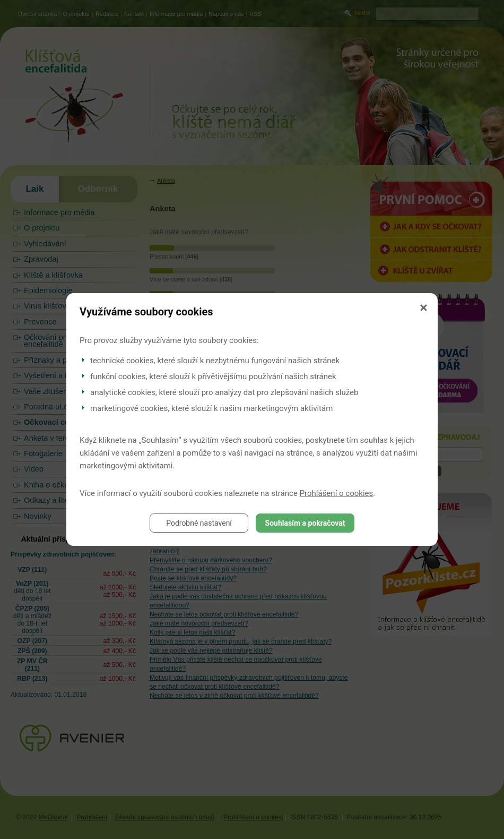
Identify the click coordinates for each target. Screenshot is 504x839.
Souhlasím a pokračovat (305, 523)
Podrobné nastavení (199, 523)
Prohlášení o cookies (337, 493)
